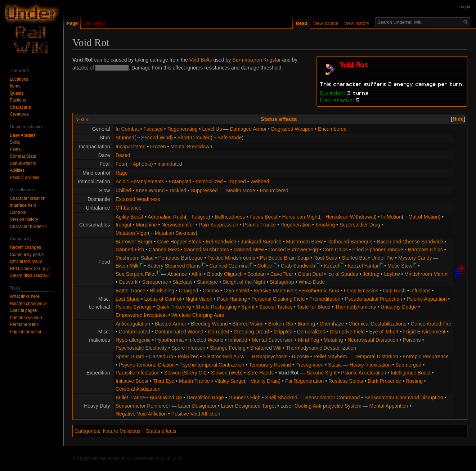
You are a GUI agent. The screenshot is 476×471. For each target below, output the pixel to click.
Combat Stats (23, 156)
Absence (177, 274)
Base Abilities (23, 135)
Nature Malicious (122, 431)
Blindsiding (162, 291)
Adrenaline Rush (166, 217)
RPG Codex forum (27, 269)
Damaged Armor (248, 129)
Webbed (260, 181)
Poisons (412, 340)
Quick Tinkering (174, 307)
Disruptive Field (347, 332)
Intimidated (170, 164)
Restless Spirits (346, 381)
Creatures (19, 114)
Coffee (265, 266)
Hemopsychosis (270, 356)
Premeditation (325, 299)
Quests (17, 93)
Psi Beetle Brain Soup (284, 258)
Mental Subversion (273, 340)
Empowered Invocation (141, 315)
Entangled (180, 181)
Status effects (279, 119)
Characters (20, 107)
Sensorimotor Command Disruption (404, 398)
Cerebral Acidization (138, 389)
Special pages (23, 310)
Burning (306, 324)
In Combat (127, 129)
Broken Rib (281, 324)
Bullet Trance (130, 398)
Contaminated (134, 332)
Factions (18, 100)
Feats (15, 149)
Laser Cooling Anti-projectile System (321, 406)
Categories (87, 431)
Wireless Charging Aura (198, 315)
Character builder (26, 226)
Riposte (300, 356)
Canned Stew (249, 250)
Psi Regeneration (304, 381)
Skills (15, 142)
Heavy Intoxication (370, 365)
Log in (464, 7)
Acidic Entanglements (140, 181)
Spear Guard (130, 356)
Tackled (178, 190)
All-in (197, 274)
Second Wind (156, 138)
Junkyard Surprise (261, 242)
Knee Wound (150, 190)
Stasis (335, 365)
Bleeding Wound (209, 324)
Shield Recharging (216, 307)
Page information (26, 332)
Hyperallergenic (133, 340)
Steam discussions (28, 275)
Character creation (28, 198)
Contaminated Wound (179, 332)
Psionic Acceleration (363, 373)
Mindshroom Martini (426, 274)
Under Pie (382, 258)
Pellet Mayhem (330, 356)
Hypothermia (169, 340)
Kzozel (331, 266)
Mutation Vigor (132, 233)
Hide (458, 119)
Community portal (27, 255)
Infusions (420, 291)
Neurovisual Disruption (373, 340)
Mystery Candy (415, 258)
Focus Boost (264, 217)
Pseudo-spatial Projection (374, 299)
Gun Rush (394, 291)
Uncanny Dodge (399, 307)
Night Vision (199, 299)
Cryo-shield (236, 291)
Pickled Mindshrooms (231, 258)
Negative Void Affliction (141, 414)
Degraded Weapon (292, 129)
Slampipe (207, 282)
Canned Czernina (229, 266)
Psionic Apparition (426, 299)
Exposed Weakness (138, 199)
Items (15, 86)
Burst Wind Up (166, 398)
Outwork (128, 282)
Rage (122, 173)
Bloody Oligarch (225, 274)
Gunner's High (245, 398)
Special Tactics (276, 307)
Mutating (333, 340)
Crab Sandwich (298, 266)
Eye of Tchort (384, 332)
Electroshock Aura (224, 356)
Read (301, 23)
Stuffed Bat (354, 258)
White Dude (312, 282)
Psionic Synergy (134, 307)
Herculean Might (300, 217)
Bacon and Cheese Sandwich (410, 242)
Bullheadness (230, 217)
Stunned (125, 138)
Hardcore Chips (425, 250)
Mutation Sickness (175, 233)
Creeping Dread (252, 332)
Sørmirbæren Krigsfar (257, 60)
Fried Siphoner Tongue (378, 250)
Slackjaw (182, 282)
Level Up (212, 129)
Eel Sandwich (221, 242)
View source (326, 23)
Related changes (26, 304)
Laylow (392, 274)
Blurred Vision (248, 324)
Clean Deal (310, 274)
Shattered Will (266, 348)
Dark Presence (384, 381)
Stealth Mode (240, 190)
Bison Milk (127, 266)
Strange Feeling (228, 348)
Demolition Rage (205, 398)
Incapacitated (131, 147)
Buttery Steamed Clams (174, 266)
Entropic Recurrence (426, 356)
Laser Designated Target (248, 406)
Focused (153, 129)
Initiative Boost (132, 381)
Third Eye (163, 381)
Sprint (248, 307)
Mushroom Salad (135, 258)
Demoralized (311, 332)
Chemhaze (332, 324)
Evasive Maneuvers (275, 291)
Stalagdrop (282, 282)
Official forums (23, 261)
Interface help (23, 205)
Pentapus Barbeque (181, 258)
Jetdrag (371, 274)
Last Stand (128, 299)
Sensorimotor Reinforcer (143, 406)
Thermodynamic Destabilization (321, 348)
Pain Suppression (219, 225)
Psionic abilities (24, 178)
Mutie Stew (400, 266)
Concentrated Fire (431, 324)
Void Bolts (201, 60)
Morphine (146, 225)
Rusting (414, 381)
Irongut (124, 225)
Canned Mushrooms (206, 250)
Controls (18, 212)
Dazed (123, 155)
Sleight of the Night (244, 282)
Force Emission (361, 291)
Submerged (408, 365)
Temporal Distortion (376, 356)
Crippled (283, 332)
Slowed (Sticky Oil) (185, 373)
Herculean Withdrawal (350, 217)
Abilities (17, 170)
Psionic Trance (259, 225)
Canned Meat (164, 250)
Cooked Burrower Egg (293, 250)
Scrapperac (155, 282)
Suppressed (204, 190)
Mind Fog (309, 340)
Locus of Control (163, 299)
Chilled (123, 190)
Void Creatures (112, 68)
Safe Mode (230, 138)
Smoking (325, 225)
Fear (121, 164)
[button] (458, 119)
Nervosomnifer (178, 225)
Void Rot (289, 373)
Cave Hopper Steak (179, 242)
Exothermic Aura (321, 291)
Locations (19, 79)
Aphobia (142, 164)
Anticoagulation (133, 324)
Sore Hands (260, 373)
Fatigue (200, 217)
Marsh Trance (194, 381)
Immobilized (209, 181)
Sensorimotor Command (333, 398)
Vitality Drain (265, 381)
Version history (24, 219)
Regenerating (183, 129)
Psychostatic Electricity (141, 348)
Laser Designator (197, 406)
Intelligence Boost (411, 373)
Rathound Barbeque (350, 242)
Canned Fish (130, 250)
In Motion (391, 217)
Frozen (158, 147)
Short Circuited (194, 138)
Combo (211, 291)
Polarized (188, 356)
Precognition (309, 365)
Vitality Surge (229, 381)
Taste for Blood (313, 307)
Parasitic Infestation (138, 373)
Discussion (95, 23)
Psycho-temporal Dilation (147, 365)
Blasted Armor (170, 324)
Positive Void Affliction (196, 414)
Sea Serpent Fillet (136, 274)
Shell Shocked (281, 398)
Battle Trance (131, 291)
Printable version (26, 318)
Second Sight (321, 373)
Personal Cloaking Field (278, 299)
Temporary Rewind (270, 365)
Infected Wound (206, 340)
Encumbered (332, 129)
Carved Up (161, 356)
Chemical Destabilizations (377, 324)
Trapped (237, 181)
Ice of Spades (343, 274)
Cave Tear (282, 274)
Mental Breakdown (191, 147)
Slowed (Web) (227, 373)
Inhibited (238, 340)
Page (72, 23)
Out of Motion (424, 217)
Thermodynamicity (355, 307)
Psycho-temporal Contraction (212, 365)
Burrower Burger (134, 242)
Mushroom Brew (304, 242)
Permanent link (24, 324)
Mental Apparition (389, 406)
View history (357, 23)
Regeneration (296, 225)
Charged (189, 291)
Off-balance (129, 208)
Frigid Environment (425, 332)
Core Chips (335, 250)
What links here (25, 296)
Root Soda (325, 258)
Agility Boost (129, 217)
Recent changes (25, 247)
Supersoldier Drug (360, 225)
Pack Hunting (232, 299)
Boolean (257, 274)
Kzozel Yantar (363, 266)
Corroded (219, 332)
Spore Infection (188, 348)
